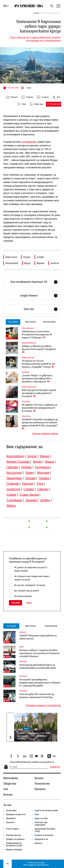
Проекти (40, 789)
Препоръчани (49, 322)
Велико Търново (18, 462)
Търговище (14, 500)
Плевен (44, 478)
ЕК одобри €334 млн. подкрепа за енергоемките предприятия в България (39, 408)
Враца (49, 462)
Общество (10, 784)
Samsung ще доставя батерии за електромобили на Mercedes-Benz (38, 666)
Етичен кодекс (13, 829)
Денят (22, 647)
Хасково (31, 500)
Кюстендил (14, 473)
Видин (37, 462)
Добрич (27, 467)
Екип (37, 814)
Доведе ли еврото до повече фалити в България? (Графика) (39, 349)
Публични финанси (29, 343)
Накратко (23, 632)
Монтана (43, 473)
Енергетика (26, 416)
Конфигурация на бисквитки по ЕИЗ (14, 844)
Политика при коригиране (41, 824)
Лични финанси (28, 328)
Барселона (11, 257)
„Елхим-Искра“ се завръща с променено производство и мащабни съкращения (37, 378)
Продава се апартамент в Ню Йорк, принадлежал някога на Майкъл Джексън (34, 736)
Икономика (11, 778)
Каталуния (12, 263)
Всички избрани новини (45, 434)
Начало (36, 13)
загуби (40, 257)
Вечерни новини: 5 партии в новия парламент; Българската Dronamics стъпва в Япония (40, 653)
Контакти (10, 822)
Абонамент (11, 818)
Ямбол (11, 506)
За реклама (11, 810)
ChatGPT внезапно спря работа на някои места (38, 637)
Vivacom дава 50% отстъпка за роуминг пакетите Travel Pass (37, 696)
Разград (28, 484)
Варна (45, 456)
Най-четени (30, 322)
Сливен (29, 489)
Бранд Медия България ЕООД (45, 830)
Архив (29, 603)
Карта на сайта (41, 818)
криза (27, 263)
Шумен (45, 500)
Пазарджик (14, 478)
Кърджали (42, 467)
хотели (55, 263)
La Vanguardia (29, 142)
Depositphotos (43, 865)
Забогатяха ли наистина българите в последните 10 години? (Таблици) (37, 334)
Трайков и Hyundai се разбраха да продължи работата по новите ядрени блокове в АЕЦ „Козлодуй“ (40, 424)
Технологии (42, 784)
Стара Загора (29, 495)
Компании (25, 372)
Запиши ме (55, 767)
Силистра (13, 489)
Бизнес (39, 778)
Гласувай (16, 603)
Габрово (12, 467)
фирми (41, 263)
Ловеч (30, 473)
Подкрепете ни (41, 839)
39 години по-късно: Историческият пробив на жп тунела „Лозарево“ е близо (39, 364)
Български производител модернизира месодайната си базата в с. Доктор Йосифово (40, 683)
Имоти (27, 729)
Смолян (43, 489)
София (11, 495)
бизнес (27, 257)
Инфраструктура (28, 358)
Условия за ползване (44, 835)
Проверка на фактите (16, 814)
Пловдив (13, 484)
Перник (30, 478)
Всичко (8, 795)
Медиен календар (14, 850)
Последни (13, 322)
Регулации (26, 402)
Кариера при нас (14, 835)
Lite (6, 789)
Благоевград (15, 456)
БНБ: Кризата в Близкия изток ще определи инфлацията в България (39, 393)
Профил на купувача (15, 839)
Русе (40, 484)
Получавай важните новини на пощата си (32, 762)
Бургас (32, 456)
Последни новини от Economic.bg (43, 705)
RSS (52, 756)
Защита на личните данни (46, 810)
